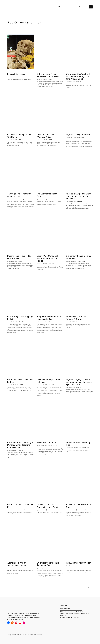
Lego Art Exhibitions (16, 74)
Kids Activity (51, 79)
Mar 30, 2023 (73, 202)
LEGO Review (22, 140)
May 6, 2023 (44, 568)
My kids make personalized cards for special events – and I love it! (79, 196)
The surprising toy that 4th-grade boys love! (19, 195)
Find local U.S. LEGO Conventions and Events (48, 506)
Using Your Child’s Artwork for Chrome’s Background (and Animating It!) (78, 76)
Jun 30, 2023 (73, 448)
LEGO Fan (21, 77)
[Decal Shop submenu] (62, 7)
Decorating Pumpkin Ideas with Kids (49, 381)
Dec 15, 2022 (44, 446)
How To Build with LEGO (84, 448)
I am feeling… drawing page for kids (20, 318)
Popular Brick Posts (58, 510)
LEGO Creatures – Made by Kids (20, 506)
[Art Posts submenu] (69, 7)
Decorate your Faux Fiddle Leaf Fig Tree (19, 257)
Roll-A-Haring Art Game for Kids (78, 564)
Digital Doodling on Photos (78, 135)
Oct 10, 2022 (14, 385)
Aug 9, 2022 (14, 510)
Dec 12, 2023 (44, 385)
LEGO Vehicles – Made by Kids (78, 444)
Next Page (89, 588)
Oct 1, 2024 (73, 82)
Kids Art (79, 82)
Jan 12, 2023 (73, 510)
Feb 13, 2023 (44, 264)
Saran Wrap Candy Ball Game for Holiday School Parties (48, 258)
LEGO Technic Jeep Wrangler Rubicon (46, 136)
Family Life (21, 450)
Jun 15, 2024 (44, 79)
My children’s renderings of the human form (49, 564)
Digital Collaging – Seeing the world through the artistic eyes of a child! (79, 382)
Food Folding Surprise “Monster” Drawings (76, 318)
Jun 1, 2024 (73, 322)
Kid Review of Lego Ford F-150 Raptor (20, 136)
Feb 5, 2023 (73, 261)
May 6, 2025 (14, 77)
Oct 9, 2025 (43, 510)
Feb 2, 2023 (14, 322)
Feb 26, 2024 (73, 138)
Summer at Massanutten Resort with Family (71, 610)
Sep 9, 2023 (14, 140)
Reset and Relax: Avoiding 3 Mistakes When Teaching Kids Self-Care (20, 445)
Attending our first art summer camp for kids (17, 564)
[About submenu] (82, 7)
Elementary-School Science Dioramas (79, 257)
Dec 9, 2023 (73, 568)
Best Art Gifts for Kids (46, 442)
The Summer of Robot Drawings (47, 195)
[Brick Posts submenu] (77, 7)
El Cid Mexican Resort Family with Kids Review (48, 75)
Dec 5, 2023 (14, 261)
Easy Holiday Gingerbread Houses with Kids (49, 318)
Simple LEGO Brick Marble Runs (78, 506)
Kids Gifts (55, 446)
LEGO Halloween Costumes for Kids (20, 381)
